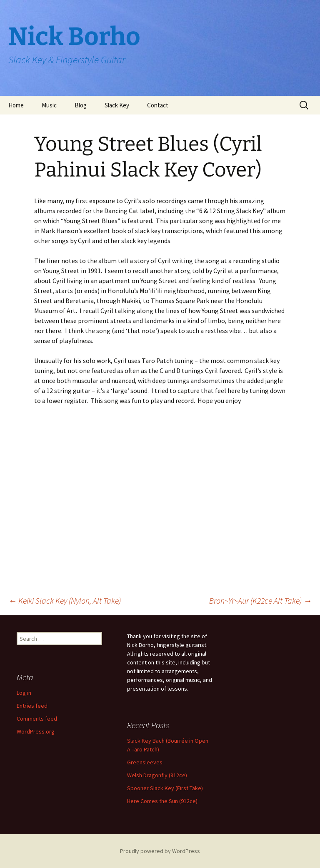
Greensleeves (145, 762)
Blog (81, 105)
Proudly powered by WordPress (160, 851)
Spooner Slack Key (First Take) (165, 788)
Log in (24, 693)
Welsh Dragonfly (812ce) (157, 775)
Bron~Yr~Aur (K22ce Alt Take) (260, 601)
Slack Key (117, 105)
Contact (158, 105)
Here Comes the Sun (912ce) (162, 801)
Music (49, 105)
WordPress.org (36, 731)
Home (16, 105)
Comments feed (37, 719)
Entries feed (32, 706)
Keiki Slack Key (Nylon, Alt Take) (65, 601)
